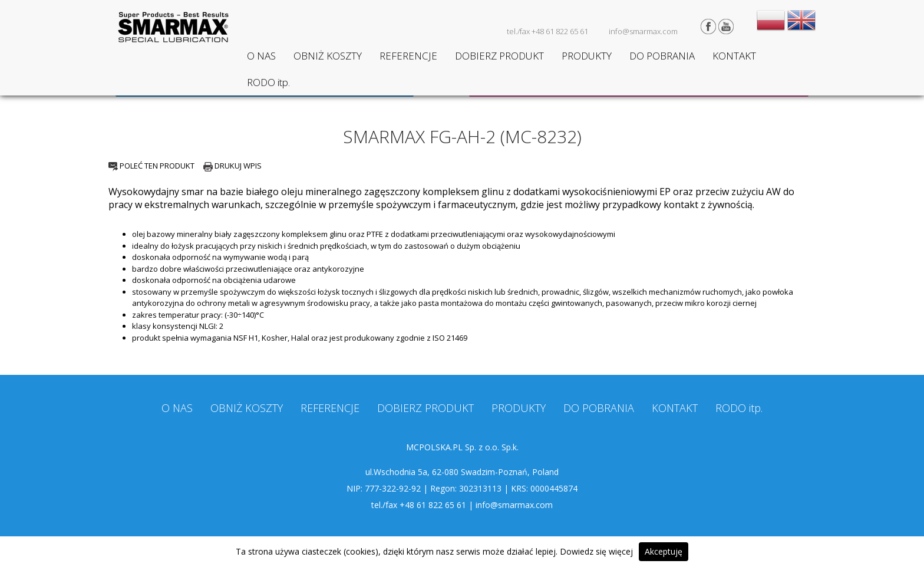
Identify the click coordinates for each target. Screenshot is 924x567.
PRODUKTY (587, 56)
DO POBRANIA (662, 56)
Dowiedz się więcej (596, 551)
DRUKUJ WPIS (232, 166)
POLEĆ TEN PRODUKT (151, 166)
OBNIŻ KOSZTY (328, 56)
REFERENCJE (408, 56)
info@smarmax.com (643, 31)
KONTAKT (734, 56)
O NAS (261, 56)
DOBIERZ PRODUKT (499, 56)
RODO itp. (268, 82)
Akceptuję (664, 551)
